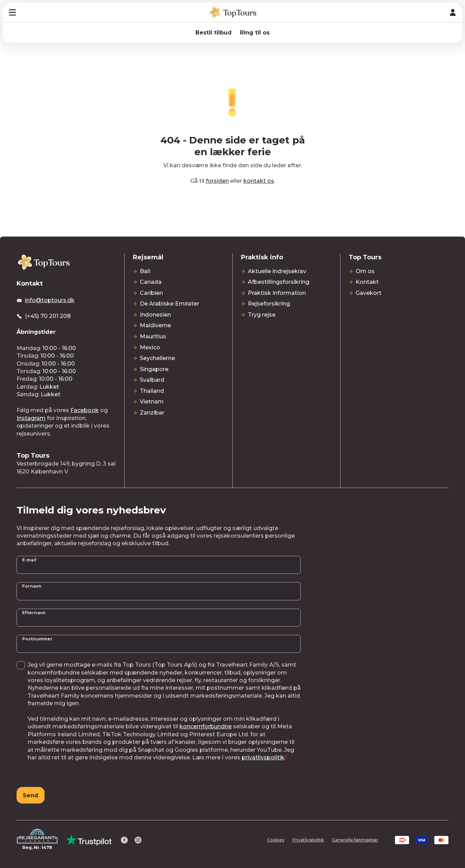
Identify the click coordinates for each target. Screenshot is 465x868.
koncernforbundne (206, 726)
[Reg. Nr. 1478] (37, 840)
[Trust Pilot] (89, 840)
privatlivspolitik (263, 757)
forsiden (217, 181)
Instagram (31, 418)
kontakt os (259, 181)
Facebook (85, 410)
